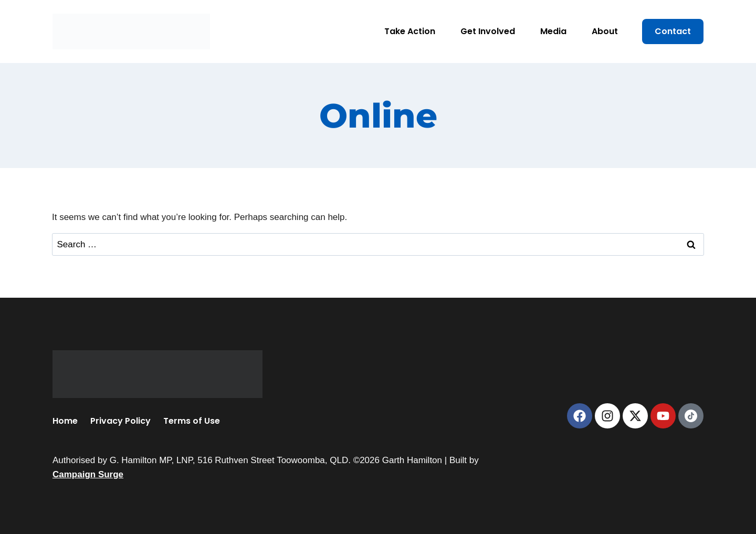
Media (553, 31)
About (605, 31)
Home (65, 421)
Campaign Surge (88, 474)
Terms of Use (192, 421)
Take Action (410, 31)
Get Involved (488, 31)
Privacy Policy (120, 421)
